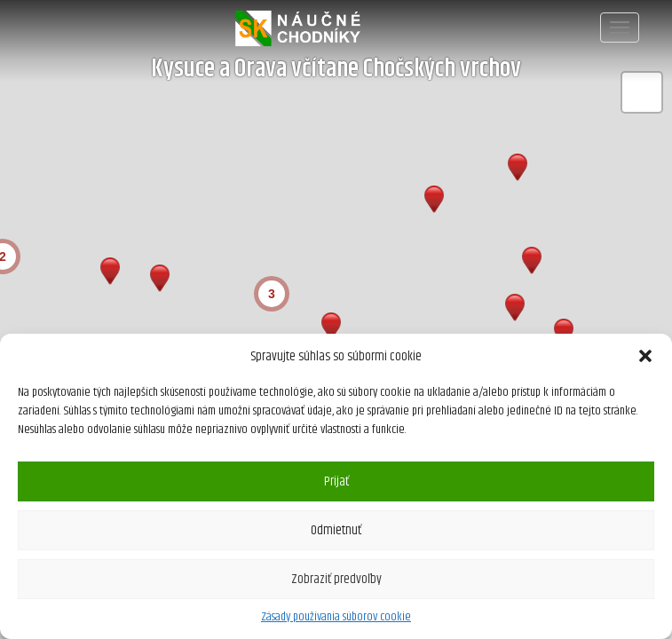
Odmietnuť (336, 530)
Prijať (336, 481)
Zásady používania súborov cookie (336, 617)
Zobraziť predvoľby (336, 579)
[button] (645, 356)
